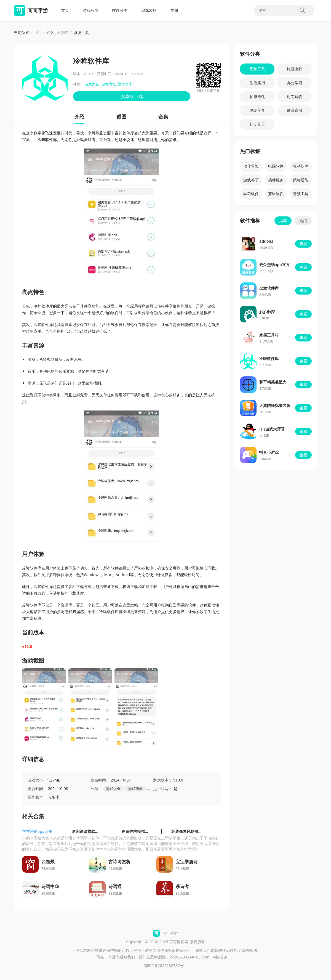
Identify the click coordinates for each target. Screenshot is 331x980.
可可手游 (42, 32)
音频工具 (301, 194)
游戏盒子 (125, 84)
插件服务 (276, 180)
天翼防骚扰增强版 (275, 405)
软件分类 (120, 10)
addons (266, 241)
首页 (65, 10)
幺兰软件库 (269, 288)
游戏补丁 (251, 180)
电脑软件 (276, 166)
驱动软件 (301, 166)
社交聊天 (257, 124)
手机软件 (62, 32)
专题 (174, 10)
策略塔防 (301, 180)
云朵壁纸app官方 (274, 265)
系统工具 (81, 32)
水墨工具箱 (269, 335)
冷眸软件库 (269, 358)
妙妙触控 (267, 312)
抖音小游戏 (269, 452)
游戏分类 (90, 10)
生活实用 (257, 83)
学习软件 (251, 194)
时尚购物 (295, 96)
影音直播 (295, 110)
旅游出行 (295, 69)
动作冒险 (251, 166)
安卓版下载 (132, 96)
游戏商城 (109, 84)
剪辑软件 (276, 194)
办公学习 (295, 83)
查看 (303, 244)
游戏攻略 (149, 10)
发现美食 (257, 110)
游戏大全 (92, 84)
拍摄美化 (257, 96)
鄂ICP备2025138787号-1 (166, 966)
